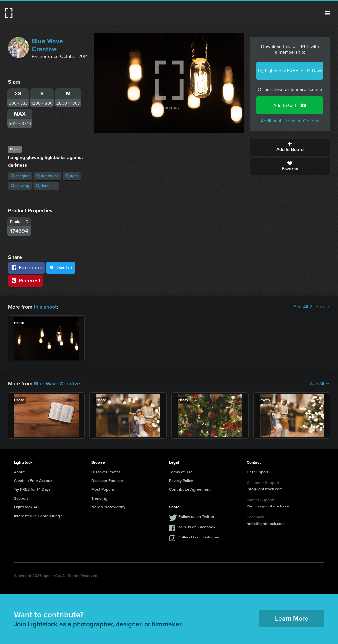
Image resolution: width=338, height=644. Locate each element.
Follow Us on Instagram (199, 537)
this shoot (45, 307)
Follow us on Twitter (196, 517)
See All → (320, 384)
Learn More (292, 618)
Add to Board (290, 147)
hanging (20, 176)
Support (21, 498)
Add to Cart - (290, 105)
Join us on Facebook (197, 527)
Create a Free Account (34, 481)
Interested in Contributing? (38, 516)
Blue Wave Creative (47, 45)
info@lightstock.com (265, 489)
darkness (46, 186)
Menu (327, 13)
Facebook (26, 268)
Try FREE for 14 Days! (33, 489)
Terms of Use (181, 472)
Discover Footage (107, 481)
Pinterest (25, 280)
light (72, 176)
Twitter (61, 268)
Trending (99, 498)
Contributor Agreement (190, 489)
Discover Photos (106, 472)
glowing (20, 186)
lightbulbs (48, 176)
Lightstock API (27, 507)
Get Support (257, 472)
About (19, 472)
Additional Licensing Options (290, 121)
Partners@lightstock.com (269, 506)
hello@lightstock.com (266, 524)
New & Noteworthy (108, 507)
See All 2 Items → (312, 307)
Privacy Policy (181, 481)
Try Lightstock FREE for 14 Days (290, 71)
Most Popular (103, 489)
